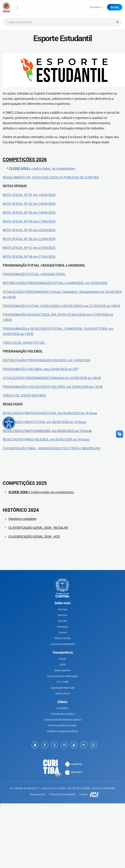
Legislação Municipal (62, 688)
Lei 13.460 (63, 682)
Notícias (62, 615)
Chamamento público (62, 714)
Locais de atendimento (62, 644)
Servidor (62, 621)
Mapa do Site (38, 794)
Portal (62, 659)
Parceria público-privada (62, 725)
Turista (62, 632)
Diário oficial (62, 693)
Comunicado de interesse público (63, 720)
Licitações (62, 708)
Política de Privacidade (62, 794)
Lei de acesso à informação (62, 676)
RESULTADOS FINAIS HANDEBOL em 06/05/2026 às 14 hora (46, 431)
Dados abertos (62, 670)
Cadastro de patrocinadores (62, 731)
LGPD (63, 664)
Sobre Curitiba (62, 638)
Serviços (63, 609)
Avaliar (84, 794)
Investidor (62, 627)
